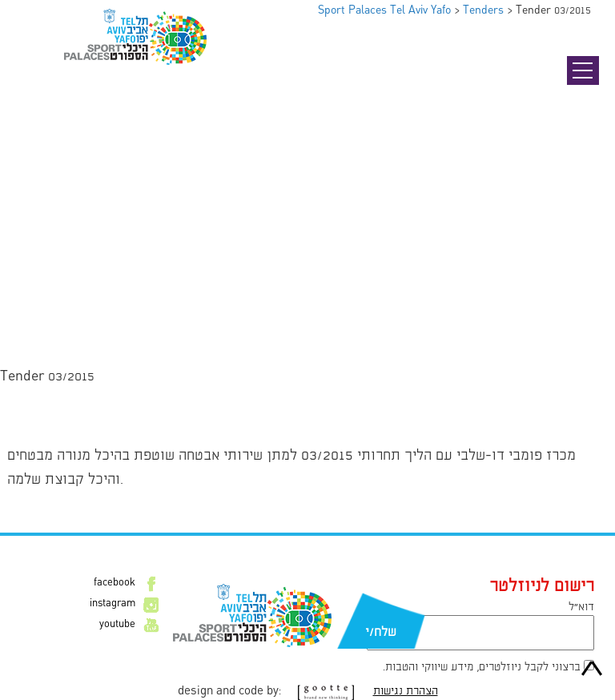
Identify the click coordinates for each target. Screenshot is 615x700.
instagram (113, 604)
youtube (117, 625)
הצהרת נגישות (406, 691)
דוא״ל (581, 607)
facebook (115, 583)
